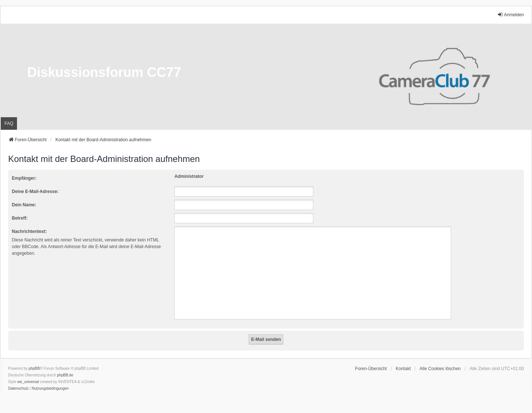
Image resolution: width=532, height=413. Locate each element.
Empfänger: (24, 178)
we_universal (28, 382)
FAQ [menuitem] (9, 123)
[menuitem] (18, 389)
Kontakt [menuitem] (403, 369)
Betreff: (20, 218)
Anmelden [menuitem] (511, 15)
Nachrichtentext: (29, 231)
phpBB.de (65, 375)
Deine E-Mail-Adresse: (35, 192)
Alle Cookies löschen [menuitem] (440, 369)
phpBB (34, 368)
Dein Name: (24, 205)
